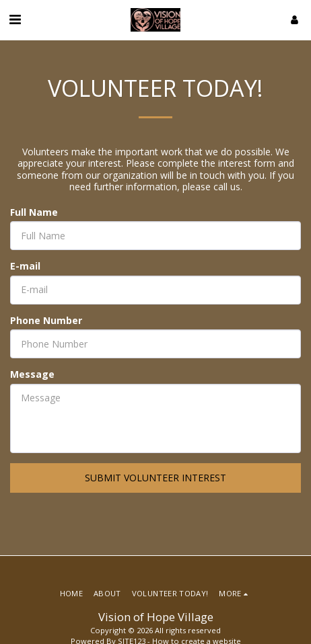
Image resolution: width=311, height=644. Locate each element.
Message (32, 374)
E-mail (25, 266)
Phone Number (46, 321)
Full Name (34, 212)
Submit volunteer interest (155, 478)
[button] (15, 19)
